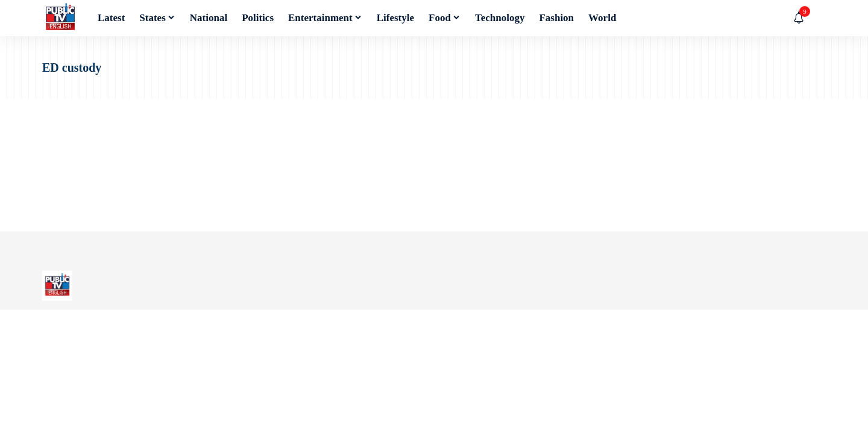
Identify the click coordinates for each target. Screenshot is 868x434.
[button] (817, 18)
